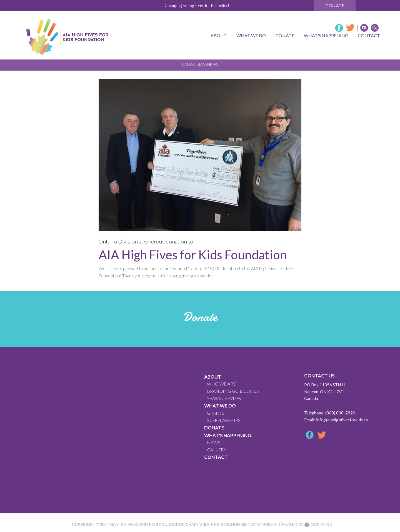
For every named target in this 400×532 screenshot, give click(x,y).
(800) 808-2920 (340, 413)
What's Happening (228, 435)
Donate (335, 5)
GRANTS (216, 413)
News (213, 64)
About (213, 377)
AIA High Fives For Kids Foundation (147, 524)
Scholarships (224, 420)
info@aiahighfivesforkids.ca (342, 420)
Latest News (195, 64)
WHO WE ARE (221, 384)
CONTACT (216, 457)
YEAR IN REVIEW (224, 398)
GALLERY (217, 450)
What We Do (220, 406)
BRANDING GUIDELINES (233, 391)
